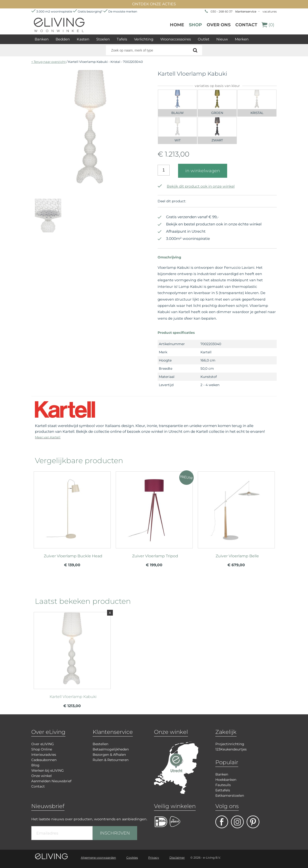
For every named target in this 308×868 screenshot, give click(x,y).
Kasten (83, 39)
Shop (195, 25)
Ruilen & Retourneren (111, 760)
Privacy (154, 858)
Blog (35, 765)
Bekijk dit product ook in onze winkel (196, 186)
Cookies (132, 858)
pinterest (253, 822)
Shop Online (42, 749)
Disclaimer (177, 858)
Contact (246, 25)
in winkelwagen (203, 171)
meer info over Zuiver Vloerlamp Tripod (154, 508)
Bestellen (100, 744)
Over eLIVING (43, 744)
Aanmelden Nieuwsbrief (51, 781)
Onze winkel (42, 776)
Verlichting (144, 39)
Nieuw (222, 39)
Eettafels (223, 790)
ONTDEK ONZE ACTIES (154, 4)
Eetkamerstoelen (230, 796)
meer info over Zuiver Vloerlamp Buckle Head (72, 508)
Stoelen (103, 39)
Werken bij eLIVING (48, 770)
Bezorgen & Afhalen (109, 755)
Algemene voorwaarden (98, 858)
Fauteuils (223, 785)
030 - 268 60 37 (221, 11)
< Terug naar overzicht (48, 62)
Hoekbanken (226, 780)
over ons (219, 25)
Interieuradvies (44, 755)
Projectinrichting (230, 744)
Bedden (63, 39)
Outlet (204, 39)
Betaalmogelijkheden (111, 749)
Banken (42, 39)
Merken (242, 39)
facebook (222, 822)
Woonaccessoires (176, 39)
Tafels (122, 39)
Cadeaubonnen (44, 760)
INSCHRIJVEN (115, 833)
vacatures (270, 11)
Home (177, 25)
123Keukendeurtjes (231, 749)
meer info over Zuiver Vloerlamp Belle (236, 508)
